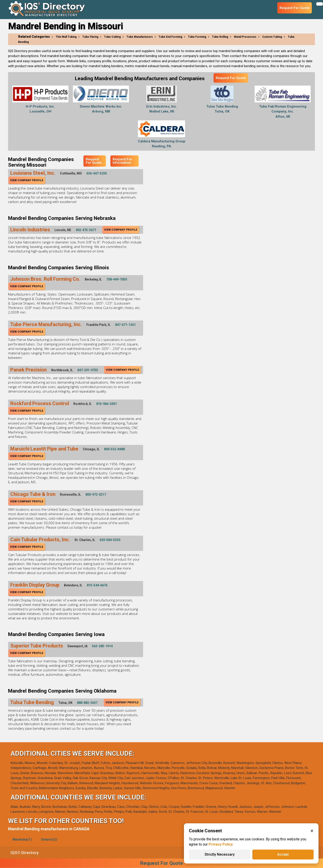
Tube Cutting (112, 37)
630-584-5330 (110, 540)
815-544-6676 (97, 585)
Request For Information (122, 161)
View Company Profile (27, 180)
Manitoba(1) (22, 839)
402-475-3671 (86, 230)
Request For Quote (231, 78)
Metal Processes (245, 37)
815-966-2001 (107, 404)
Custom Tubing (272, 37)
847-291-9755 (88, 370)
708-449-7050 (117, 279)
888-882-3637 (87, 703)
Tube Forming (197, 37)
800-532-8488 (114, 449)
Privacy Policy (221, 844)
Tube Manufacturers (140, 37)
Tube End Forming (170, 37)
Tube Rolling (220, 37)
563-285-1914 (102, 646)
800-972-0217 (96, 495)
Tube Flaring (90, 37)
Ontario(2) (49, 839)
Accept (283, 854)
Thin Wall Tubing (66, 37)
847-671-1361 (125, 325)
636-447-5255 (97, 173)
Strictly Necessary (220, 854)
